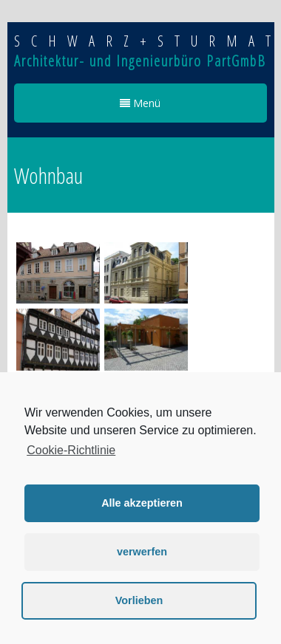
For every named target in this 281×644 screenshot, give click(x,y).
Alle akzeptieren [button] (142, 503)
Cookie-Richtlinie (71, 450)
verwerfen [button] (142, 552)
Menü (140, 103)
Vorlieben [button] (139, 600)
